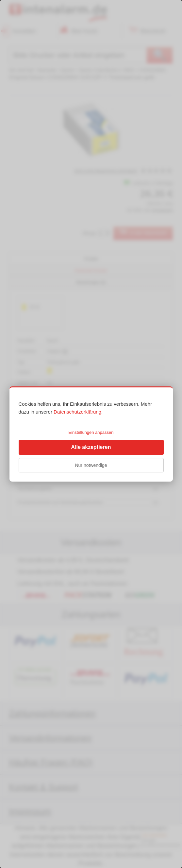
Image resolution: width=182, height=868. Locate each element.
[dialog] (91, 434)
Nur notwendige (91, 465)
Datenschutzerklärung (77, 412)
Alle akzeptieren (91, 447)
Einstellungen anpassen (91, 432)
